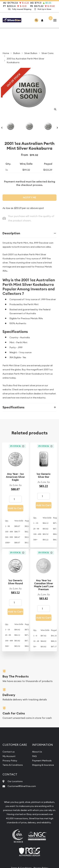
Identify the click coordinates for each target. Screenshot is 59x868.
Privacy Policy (10, 761)
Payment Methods (42, 761)
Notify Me (30, 197)
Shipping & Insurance (43, 765)
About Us (37, 752)
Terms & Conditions (13, 765)
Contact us (9, 752)
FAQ (34, 756)
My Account (9, 756)
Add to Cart (15, 508)
